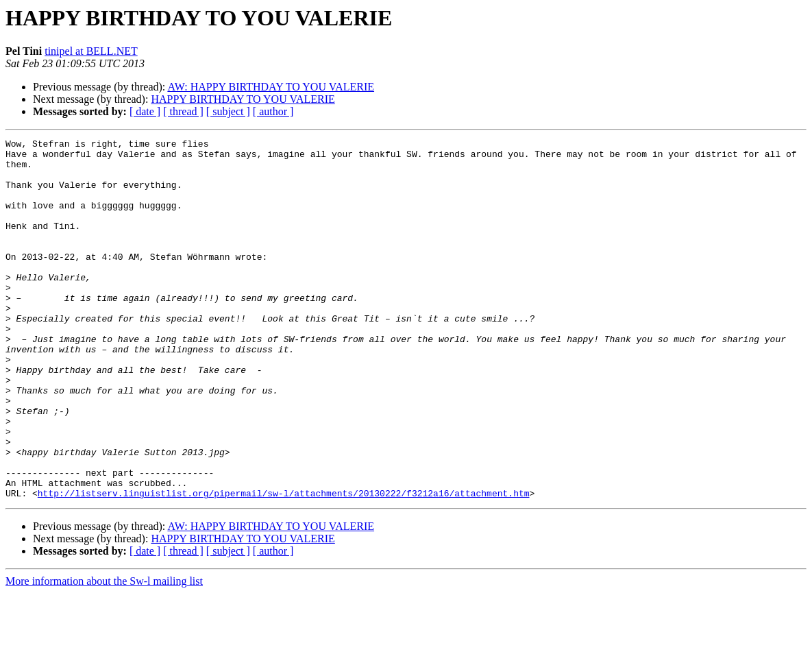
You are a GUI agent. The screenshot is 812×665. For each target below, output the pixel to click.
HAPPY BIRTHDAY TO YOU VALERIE (243, 99)
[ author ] (273, 111)
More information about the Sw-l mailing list (104, 653)
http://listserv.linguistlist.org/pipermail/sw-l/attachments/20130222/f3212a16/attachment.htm (284, 565)
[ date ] (145, 111)
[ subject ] (228, 111)
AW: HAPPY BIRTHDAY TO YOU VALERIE (271, 87)
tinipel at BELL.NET (91, 51)
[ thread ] (183, 111)
